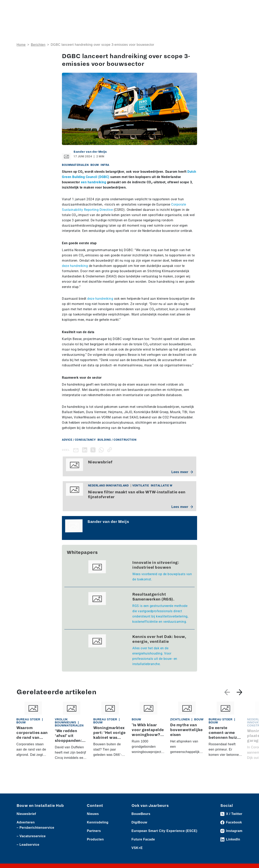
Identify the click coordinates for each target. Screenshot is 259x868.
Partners (94, 831)
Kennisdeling (206, 19)
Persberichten (75, 6)
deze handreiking (75, 266)
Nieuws (22, 6)
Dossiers (151, 19)
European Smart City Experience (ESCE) (164, 831)
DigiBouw (139, 822)
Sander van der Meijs (90, 152)
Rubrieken (123, 19)
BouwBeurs (141, 814)
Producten (36, 6)
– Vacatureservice (31, 836)
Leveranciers (54, 6)
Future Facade (143, 839)
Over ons (100, 19)
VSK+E (137, 848)
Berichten (38, 45)
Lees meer (182, 472)
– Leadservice (28, 845)
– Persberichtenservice (35, 828)
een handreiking (94, 182)
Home (21, 45)
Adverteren (185, 6)
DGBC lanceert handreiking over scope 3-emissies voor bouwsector (102, 45)
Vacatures (94, 6)
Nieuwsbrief (233, 19)
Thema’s (177, 19)
